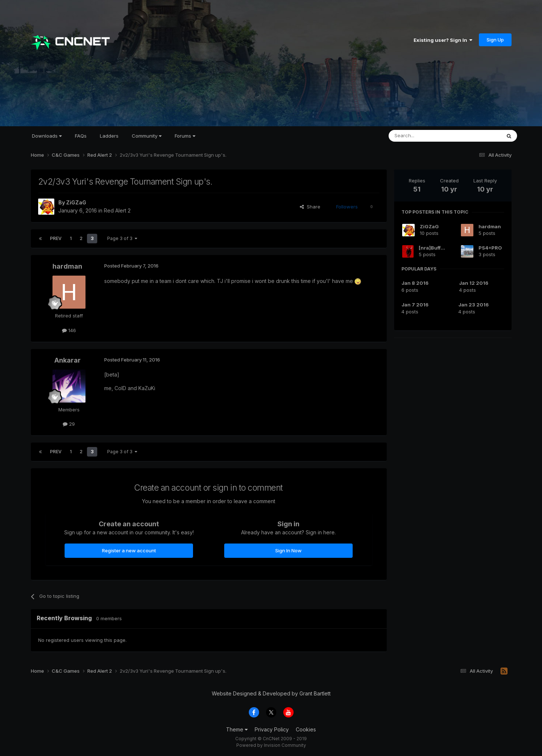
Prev (56, 238)
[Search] (426, 136)
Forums (185, 136)
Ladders (109, 136)
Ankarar (68, 360)
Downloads (47, 136)
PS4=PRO (490, 248)
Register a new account (129, 550)
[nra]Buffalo (433, 248)
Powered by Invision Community (271, 745)
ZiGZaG (76, 202)
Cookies (306, 729)
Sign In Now (288, 550)
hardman (67, 266)
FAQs (81, 136)
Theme (237, 729)
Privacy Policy (272, 729)
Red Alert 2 (117, 210)
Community (147, 136)
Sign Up (495, 40)
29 (69, 424)
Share (310, 207)
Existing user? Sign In (443, 40)
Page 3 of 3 (122, 238)
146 (69, 330)
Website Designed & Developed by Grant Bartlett (271, 693)
